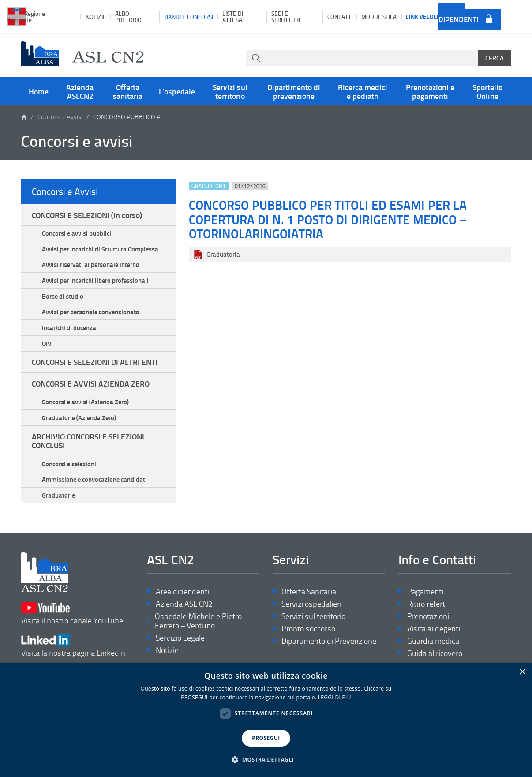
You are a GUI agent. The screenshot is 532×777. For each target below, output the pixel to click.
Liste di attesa (233, 16)
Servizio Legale (180, 638)
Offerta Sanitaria (309, 591)
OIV (47, 343)
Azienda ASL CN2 (184, 604)
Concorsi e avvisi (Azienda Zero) (85, 402)
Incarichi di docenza (69, 327)
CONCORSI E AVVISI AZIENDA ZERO (91, 383)
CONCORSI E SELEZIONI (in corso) (87, 215)
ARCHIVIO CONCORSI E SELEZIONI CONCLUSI (88, 441)
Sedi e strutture (287, 16)
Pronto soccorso (308, 629)
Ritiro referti (427, 604)
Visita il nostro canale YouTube (72, 614)
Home (39, 91)
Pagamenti (425, 591)
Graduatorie (58, 495)
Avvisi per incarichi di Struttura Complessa (100, 249)
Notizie (96, 17)
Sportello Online (487, 91)
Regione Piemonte (26, 16)
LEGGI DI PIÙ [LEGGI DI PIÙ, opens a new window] (335, 697)
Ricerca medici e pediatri (363, 91)
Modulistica (379, 17)
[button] (266, 760)
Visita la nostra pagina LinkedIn (73, 646)
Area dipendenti (458, 16)
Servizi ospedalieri (311, 604)
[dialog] (266, 720)
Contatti (340, 17)
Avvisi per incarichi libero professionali (95, 280)
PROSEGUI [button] (266, 738)
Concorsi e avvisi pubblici (77, 233)
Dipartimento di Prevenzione (329, 641)
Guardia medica (433, 641)
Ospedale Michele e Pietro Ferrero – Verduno (198, 621)
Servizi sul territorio (230, 91)
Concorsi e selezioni (69, 464)
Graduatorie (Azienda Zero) (79, 417)
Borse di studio (63, 296)
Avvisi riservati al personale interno (91, 264)
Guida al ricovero (435, 653)
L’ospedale (177, 91)
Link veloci (422, 16)
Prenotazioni (428, 616)
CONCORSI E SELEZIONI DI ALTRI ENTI (95, 362)
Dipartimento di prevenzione (294, 91)
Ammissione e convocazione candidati (94, 479)
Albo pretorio (128, 16)
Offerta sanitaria (127, 91)
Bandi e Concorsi (189, 17)
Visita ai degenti (434, 629)
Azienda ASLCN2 (80, 91)
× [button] (522, 672)
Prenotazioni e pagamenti (430, 91)
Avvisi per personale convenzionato (91, 312)
